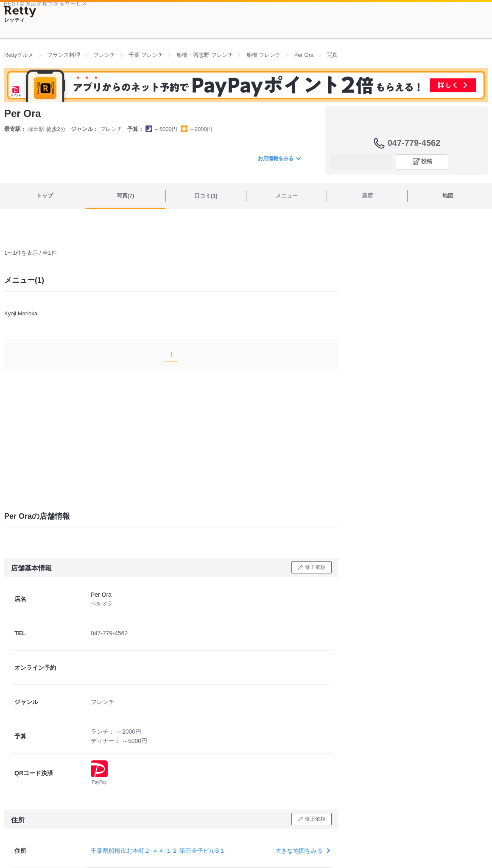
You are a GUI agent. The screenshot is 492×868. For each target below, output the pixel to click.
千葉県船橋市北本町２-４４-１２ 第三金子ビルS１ (158, 851)
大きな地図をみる (302, 851)
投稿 (427, 161)
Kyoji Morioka (21, 313)
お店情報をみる (279, 159)
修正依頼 (315, 567)
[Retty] (20, 12)
